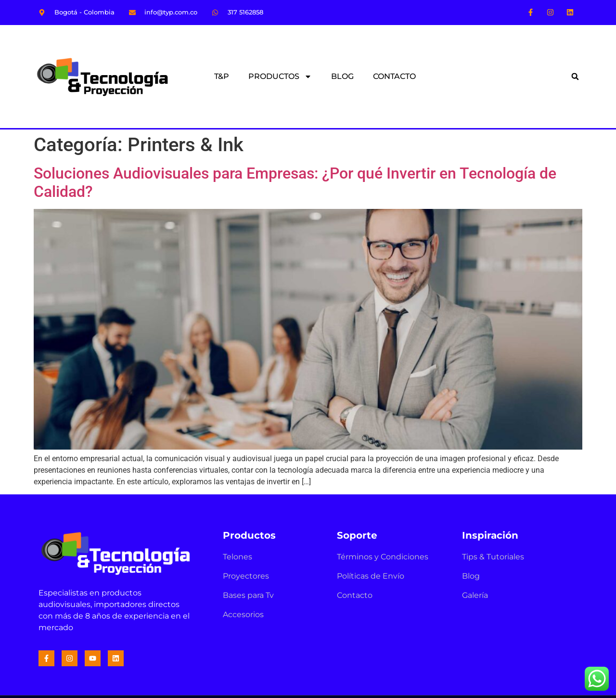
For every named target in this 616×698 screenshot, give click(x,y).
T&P (222, 76)
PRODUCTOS (280, 77)
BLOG (342, 76)
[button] (575, 77)
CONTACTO (394, 76)
